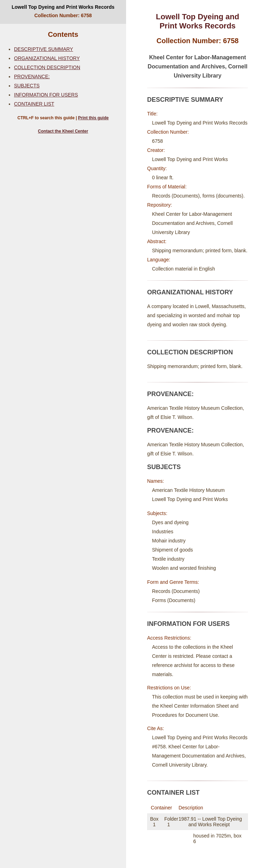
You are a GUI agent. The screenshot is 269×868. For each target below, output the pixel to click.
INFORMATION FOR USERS (46, 95)
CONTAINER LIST (34, 104)
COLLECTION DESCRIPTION (47, 67)
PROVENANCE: (32, 76)
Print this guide (93, 118)
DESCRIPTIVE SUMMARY (44, 49)
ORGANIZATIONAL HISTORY (47, 58)
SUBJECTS (27, 86)
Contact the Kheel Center (63, 131)
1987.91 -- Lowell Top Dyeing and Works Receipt (210, 822)
